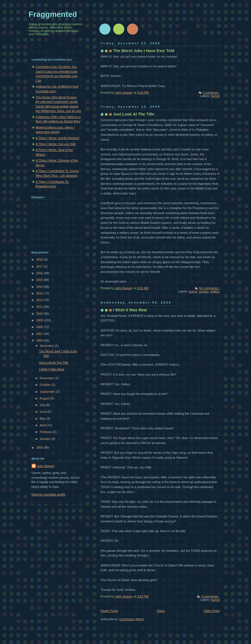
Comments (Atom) (132, 619)
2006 (40, 340)
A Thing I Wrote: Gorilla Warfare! (58, 138)
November (47, 378)
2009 (40, 320)
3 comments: (210, 596)
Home (161, 611)
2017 (40, 266)
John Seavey (46, 466)
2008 (40, 327)
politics (215, 291)
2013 (40, 293)
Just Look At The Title (134, 114)
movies (204, 291)
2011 (40, 307)
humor (215, 96)
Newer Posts (109, 611)
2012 (40, 300)
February (46, 432)
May (43, 419)
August (45, 398)
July (43, 405)
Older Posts (212, 611)
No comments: (209, 288)
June (44, 412)
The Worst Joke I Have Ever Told (144, 51)
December (47, 346)
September (48, 392)
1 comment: (211, 93)
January (46, 439)
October (46, 385)
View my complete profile (49, 494)
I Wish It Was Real (130, 310)
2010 (40, 314)
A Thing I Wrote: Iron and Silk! (56, 144)
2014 (40, 287)
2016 (40, 273)
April (43, 425)
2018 (40, 260)
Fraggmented (53, 14)
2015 (40, 280)
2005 (40, 448)
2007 (40, 334)
